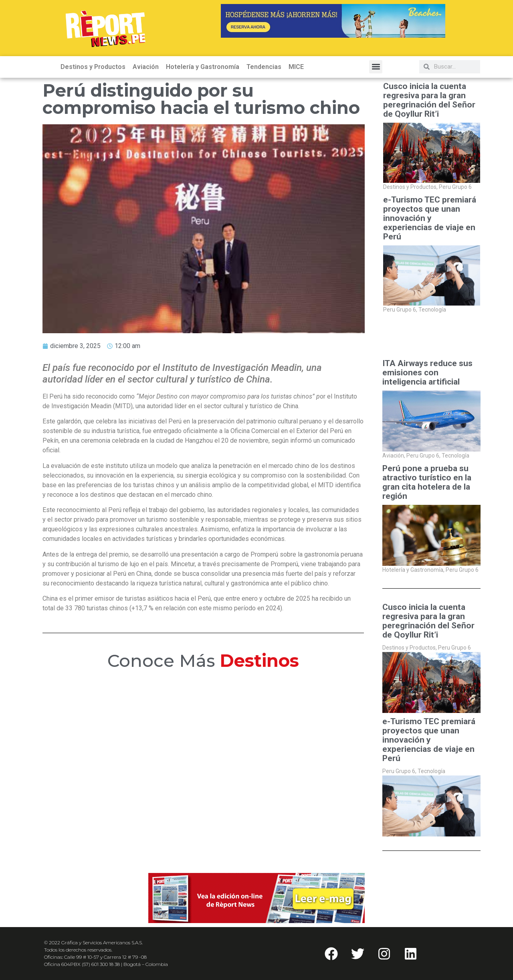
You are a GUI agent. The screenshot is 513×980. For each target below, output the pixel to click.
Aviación (146, 67)
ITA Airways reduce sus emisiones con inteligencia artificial (427, 373)
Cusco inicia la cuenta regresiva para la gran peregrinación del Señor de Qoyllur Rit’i (429, 100)
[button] (376, 67)
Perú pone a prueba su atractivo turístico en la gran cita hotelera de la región (427, 482)
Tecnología (432, 310)
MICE (296, 67)
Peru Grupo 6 (455, 187)
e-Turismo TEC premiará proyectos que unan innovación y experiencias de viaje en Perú (430, 218)
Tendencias (264, 67)
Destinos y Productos (93, 67)
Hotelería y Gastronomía (203, 67)
